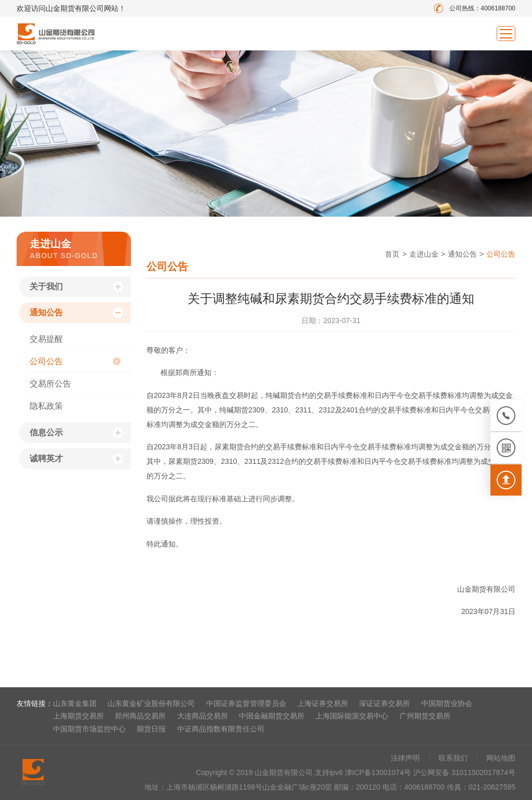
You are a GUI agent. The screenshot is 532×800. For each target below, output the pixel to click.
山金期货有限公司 (56, 34)
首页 (392, 254)
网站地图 (501, 758)
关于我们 (46, 286)
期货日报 (151, 729)
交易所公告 (50, 384)
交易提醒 (46, 339)
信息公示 (46, 432)
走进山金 (424, 254)
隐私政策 (46, 406)
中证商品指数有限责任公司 (221, 729)
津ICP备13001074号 (379, 772)
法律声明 (405, 758)
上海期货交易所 (78, 716)
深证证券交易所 (384, 703)
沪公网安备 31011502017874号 (464, 772)
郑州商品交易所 (140, 716)
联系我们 (453, 758)
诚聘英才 (46, 458)
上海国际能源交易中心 (352, 716)
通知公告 (46, 312)
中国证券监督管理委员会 (246, 703)
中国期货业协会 (447, 703)
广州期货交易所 (425, 716)
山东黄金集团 (75, 703)
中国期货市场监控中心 (89, 729)
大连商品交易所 (203, 716)
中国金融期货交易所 (272, 716)
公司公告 (46, 361)
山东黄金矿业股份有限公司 (151, 703)
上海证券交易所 (323, 703)
